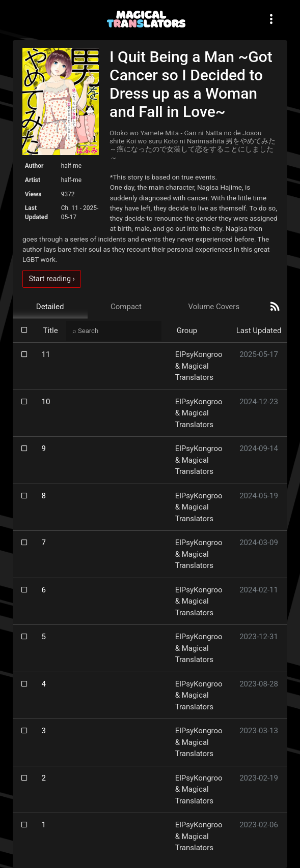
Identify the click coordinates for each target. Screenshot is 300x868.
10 (46, 402)
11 (46, 354)
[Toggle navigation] (271, 19)
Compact (126, 307)
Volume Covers (214, 307)
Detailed (50, 307)
